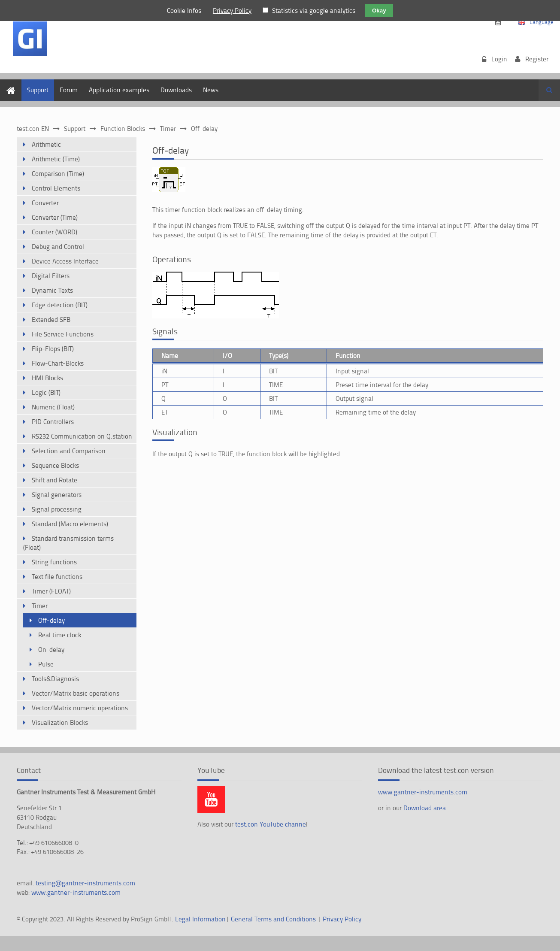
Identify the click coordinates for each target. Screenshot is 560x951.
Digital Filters (51, 276)
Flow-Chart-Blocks (58, 363)
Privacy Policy (342, 919)
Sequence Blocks (55, 465)
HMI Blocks (47, 378)
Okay (379, 11)
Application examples (119, 90)
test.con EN (33, 129)
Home (8, 84)
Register (537, 59)
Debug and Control (58, 247)
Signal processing (57, 509)
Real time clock (60, 635)
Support (38, 90)
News (211, 90)
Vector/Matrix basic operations (76, 693)
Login (499, 59)
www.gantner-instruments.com (76, 892)
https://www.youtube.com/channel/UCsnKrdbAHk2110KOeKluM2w (498, 23)
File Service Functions (63, 334)
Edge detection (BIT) (60, 305)
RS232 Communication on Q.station (82, 436)
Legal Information (200, 919)
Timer (168, 129)
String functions (54, 562)
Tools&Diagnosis (55, 679)
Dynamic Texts (52, 290)
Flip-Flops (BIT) (53, 349)
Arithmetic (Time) (56, 159)
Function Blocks (123, 129)
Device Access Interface (65, 261)
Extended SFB (51, 320)
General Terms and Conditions (273, 919)
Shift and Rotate (54, 480)
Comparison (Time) (58, 174)
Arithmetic (46, 144)
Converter (45, 203)
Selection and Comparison (69, 451)
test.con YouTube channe (271, 824)
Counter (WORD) (54, 232)
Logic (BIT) (46, 392)
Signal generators (57, 495)
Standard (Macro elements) (70, 524)
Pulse (46, 664)
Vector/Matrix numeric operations (80, 708)
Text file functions (57, 577)
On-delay (51, 650)
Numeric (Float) (53, 407)
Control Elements (56, 188)
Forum (69, 90)
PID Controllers (53, 422)
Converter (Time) (55, 217)
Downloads (176, 90)
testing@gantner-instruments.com (85, 883)
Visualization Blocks (60, 722)
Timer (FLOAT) (51, 591)
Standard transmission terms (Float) (68, 543)
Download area (425, 808)
